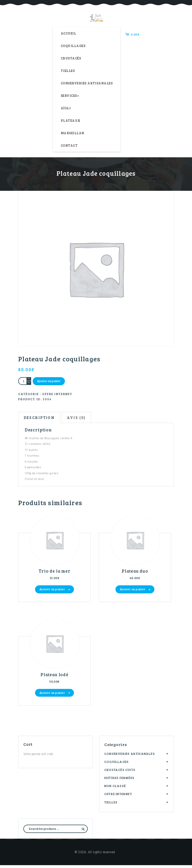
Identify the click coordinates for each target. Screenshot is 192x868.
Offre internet (57, 394)
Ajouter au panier (49, 381)
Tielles (111, 805)
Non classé (115, 789)
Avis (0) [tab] (83, 418)
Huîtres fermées (119, 781)
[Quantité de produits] (25, 381)
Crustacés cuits (120, 772)
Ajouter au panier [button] (52, 591)
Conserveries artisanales (130, 756)
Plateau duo (135, 573)
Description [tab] (42, 418)
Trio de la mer (54, 573)
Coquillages (116, 764)
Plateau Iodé (54, 678)
